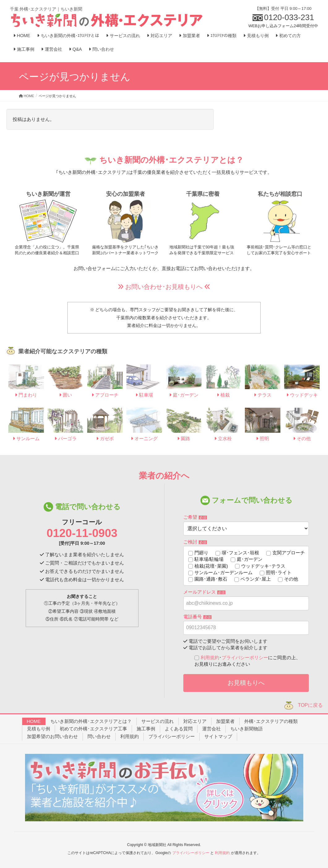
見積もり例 (38, 729)
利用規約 (210, 657)
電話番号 (198, 617)
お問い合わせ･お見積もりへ (164, 287)
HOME (34, 721)
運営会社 (211, 729)
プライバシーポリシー (245, 657)
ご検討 (195, 542)
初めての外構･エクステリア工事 (93, 729)
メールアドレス (204, 592)
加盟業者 (225, 721)
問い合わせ (99, 736)
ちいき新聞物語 (247, 729)
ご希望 (195, 517)
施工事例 (146, 729)
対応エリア (195, 721)
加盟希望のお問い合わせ (52, 736)
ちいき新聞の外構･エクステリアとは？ (91, 721)
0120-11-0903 (82, 533)
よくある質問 (179, 729)
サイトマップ (218, 736)
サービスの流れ (158, 721)
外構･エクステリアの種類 (271, 721)
